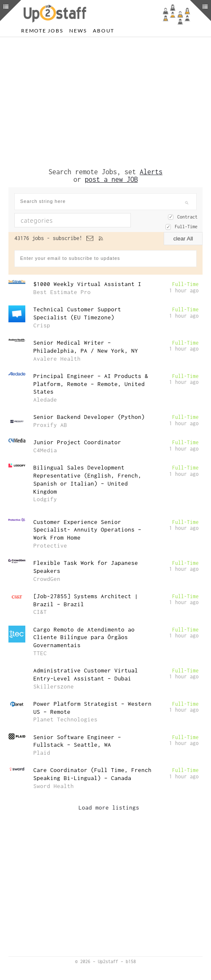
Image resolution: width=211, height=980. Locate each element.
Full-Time (186, 227)
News (78, 31)
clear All (183, 239)
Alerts (151, 172)
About (104, 31)
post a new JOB (111, 179)
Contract (187, 217)
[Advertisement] (105, 103)
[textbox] (69, 220)
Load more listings (109, 807)
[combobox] (73, 220)
